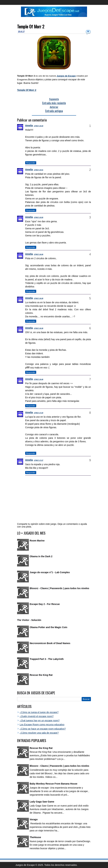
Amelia (29, 125)
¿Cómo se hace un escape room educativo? (43, 729)
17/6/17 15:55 (39, 217)
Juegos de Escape (66, 76)
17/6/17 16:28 (39, 298)
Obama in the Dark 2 (41, 556)
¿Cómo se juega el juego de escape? (39, 712)
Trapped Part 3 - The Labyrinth (47, 659)
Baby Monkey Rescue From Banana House (53, 784)
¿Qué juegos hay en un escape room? (40, 721)
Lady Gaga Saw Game (42, 802)
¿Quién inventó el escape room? (37, 716)
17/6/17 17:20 (39, 413)
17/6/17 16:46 (39, 379)
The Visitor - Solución (29, 620)
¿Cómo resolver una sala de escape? (39, 733)
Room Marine (37, 541)
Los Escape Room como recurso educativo (42, 725)
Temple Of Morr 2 (31, 26)
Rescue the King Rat (41, 675)
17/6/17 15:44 (39, 126)
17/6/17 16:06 (39, 254)
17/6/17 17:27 (39, 460)
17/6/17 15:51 (39, 170)
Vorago (34, 819)
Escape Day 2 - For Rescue (45, 604)
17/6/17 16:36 (39, 328)
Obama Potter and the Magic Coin (48, 627)
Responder (31, 163)
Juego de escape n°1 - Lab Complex (50, 572)
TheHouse (35, 837)
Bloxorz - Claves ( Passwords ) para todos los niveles (59, 588)
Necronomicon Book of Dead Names (50, 643)
